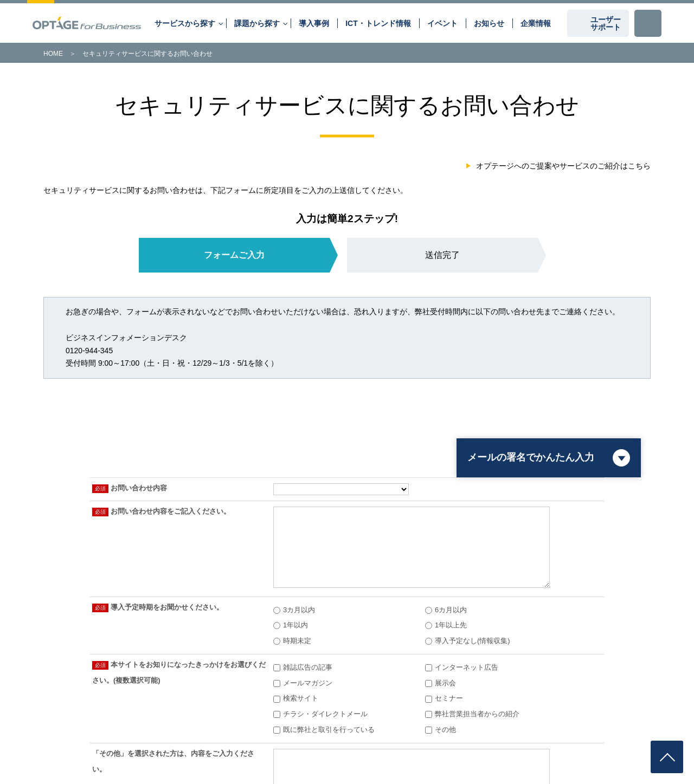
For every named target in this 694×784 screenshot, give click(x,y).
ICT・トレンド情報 (378, 23)
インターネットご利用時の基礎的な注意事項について (458, 736)
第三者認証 (38, 736)
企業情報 (536, 23)
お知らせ (489, 23)
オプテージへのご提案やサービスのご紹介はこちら (563, 166)
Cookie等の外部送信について (255, 736)
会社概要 (139, 575)
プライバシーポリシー (176, 736)
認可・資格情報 (347, 575)
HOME (53, 54)
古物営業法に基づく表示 (572, 736)
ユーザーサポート (606, 23)
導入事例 (314, 23)
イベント (442, 23)
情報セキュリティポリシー (99, 736)
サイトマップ (99, 746)
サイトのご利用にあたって (340, 736)
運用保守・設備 (555, 575)
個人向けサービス (47, 746)
